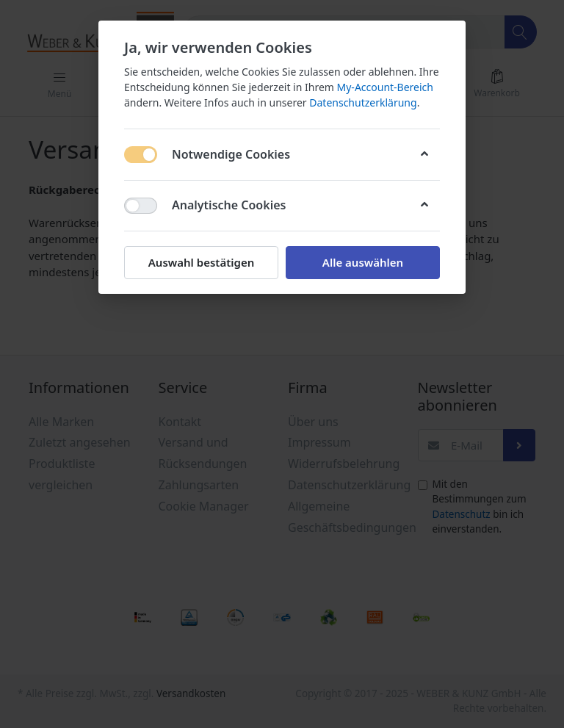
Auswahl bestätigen (201, 262)
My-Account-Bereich (385, 87)
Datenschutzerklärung (363, 102)
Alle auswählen (363, 262)
